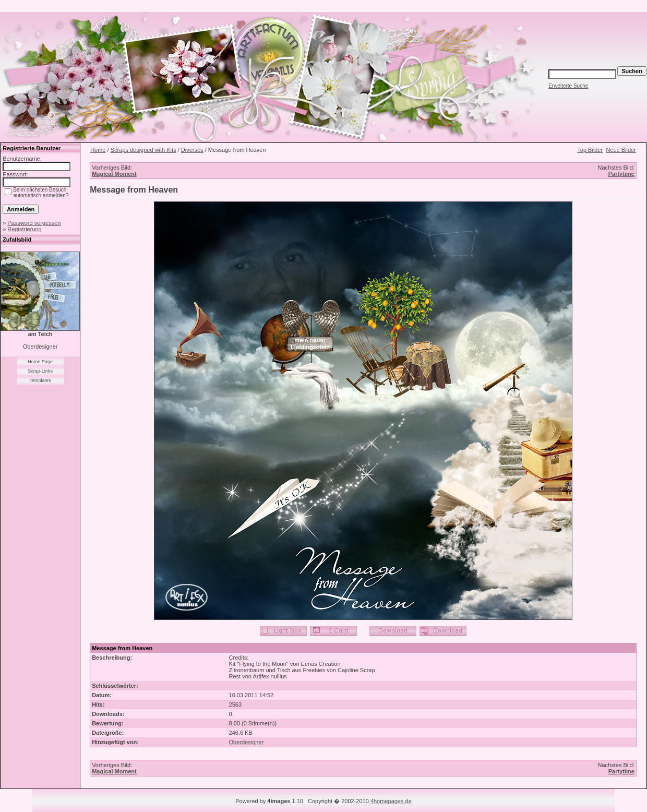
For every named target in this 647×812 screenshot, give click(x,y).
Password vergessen (34, 223)
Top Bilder (590, 150)
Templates (40, 380)
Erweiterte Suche (568, 86)
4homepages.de (391, 801)
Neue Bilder (621, 150)
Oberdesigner (247, 742)
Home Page (40, 362)
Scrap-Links (40, 371)
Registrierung (24, 229)
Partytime (621, 174)
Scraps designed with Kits (143, 150)
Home (98, 150)
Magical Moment (114, 174)
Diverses (192, 150)
